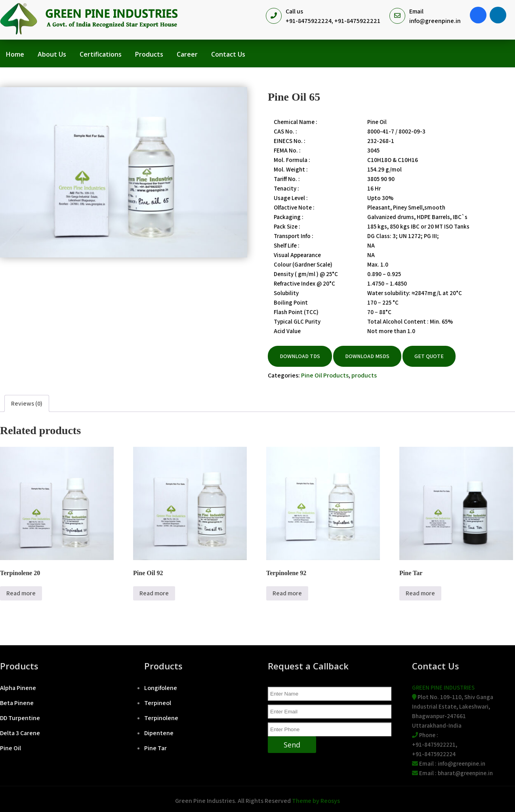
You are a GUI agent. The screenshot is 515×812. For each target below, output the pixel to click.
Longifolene (161, 688)
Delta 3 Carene (20, 733)
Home (15, 54)
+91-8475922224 (309, 21)
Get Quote (429, 356)
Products (149, 54)
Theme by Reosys (316, 801)
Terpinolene (161, 718)
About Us (52, 54)
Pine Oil (10, 748)
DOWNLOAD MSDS (367, 356)
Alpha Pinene (18, 688)
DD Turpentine (20, 718)
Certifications (101, 54)
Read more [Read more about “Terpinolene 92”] (287, 593)
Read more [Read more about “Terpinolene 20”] (21, 593)
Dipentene (159, 733)
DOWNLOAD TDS (300, 356)
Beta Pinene (17, 703)
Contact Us (228, 54)
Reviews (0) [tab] (27, 403)
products (364, 375)
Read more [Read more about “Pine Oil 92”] (154, 593)
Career (187, 54)
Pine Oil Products (325, 375)
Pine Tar (155, 748)
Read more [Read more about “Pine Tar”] (420, 593)
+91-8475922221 (357, 21)
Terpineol (158, 703)
